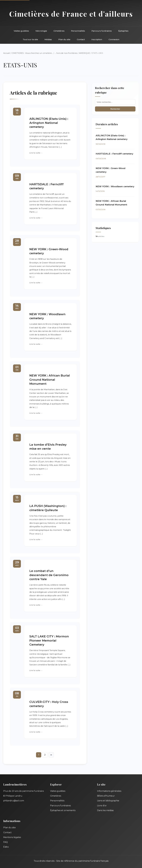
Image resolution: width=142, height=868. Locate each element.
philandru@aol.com (14, 801)
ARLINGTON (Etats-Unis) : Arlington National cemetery (49, 123)
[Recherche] (115, 102)
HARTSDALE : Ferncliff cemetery (114, 154)
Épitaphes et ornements (63, 810)
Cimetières (59, 31)
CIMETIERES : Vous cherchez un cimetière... (32, 53)
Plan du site (64, 39)
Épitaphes (123, 31)
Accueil (7, 53)
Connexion (114, 39)
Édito (6, 847)
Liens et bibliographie (108, 801)
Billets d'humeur (106, 796)
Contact (81, 39)
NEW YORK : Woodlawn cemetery (115, 186)
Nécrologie (41, 31)
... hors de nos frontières (66, 53)
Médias (48, 39)
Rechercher (115, 109)
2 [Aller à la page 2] (45, 755)
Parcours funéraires (102, 31)
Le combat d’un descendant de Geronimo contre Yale (49, 575)
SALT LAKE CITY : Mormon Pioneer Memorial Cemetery (49, 640)
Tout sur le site (30, 39)
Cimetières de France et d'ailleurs (71, 14)
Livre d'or (102, 806)
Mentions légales (12, 837)
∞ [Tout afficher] (51, 755)
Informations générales (109, 791)
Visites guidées (21, 31)
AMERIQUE (84, 53)
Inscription (97, 39)
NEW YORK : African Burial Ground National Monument (50, 380)
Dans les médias (105, 810)
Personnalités (78, 31)
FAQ (5, 842)
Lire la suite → (36, 153)
